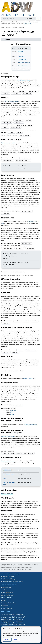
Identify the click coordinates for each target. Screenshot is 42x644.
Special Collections (7, 598)
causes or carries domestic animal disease (18, 453)
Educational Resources (8, 595)
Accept (7, 639)
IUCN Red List (7, 470)
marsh (12, 133)
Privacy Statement (7, 608)
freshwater (19, 122)
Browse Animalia (6, 587)
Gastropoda (13, 410)
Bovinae (12, 414)
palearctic (33, 91)
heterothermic (8, 160)
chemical (15, 352)
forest (5, 127)
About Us (4, 590)
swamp (19, 133)
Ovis (11, 412)
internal (19, 248)
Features (7, 39)
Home (3, 27)
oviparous (30, 248)
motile (35, 321)
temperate (18, 120)
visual (20, 350)
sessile (26, 321)
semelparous (26, 243)
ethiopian (16, 93)
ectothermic (25, 158)
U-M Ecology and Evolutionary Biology (12, 582)
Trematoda (21, 56)
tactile (5, 352)
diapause (6, 214)
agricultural (25, 135)
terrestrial (7, 122)
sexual (25, 246)
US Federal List (8, 474)
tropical (28, 120)
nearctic (22, 91)
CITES (4, 478)
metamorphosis (26, 211)
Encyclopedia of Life (7, 494)
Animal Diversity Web (18, 15)
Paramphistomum (23, 66)
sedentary (6, 323)
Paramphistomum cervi (18, 27)
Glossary (4, 600)
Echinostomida (22, 59)
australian (27, 93)
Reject (16, 639)
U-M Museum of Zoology (8, 579)
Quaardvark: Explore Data (9, 603)
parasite (16, 321)
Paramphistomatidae (24, 63)
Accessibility (5, 605)
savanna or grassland (25, 125)
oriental (6, 93)
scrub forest (16, 127)
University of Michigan (7, 576)
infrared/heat (31, 350)
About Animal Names (7, 592)
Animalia (8, 27)
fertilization (8, 248)
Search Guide (27, 24)
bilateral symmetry (23, 160)
